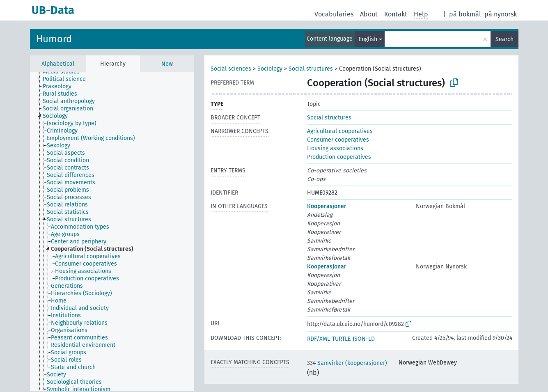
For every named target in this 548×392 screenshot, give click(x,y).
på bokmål (465, 14)
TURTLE (341, 339)
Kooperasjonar (327, 267)
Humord (54, 39)
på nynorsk (501, 14)
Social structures (311, 69)
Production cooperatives (339, 157)
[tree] (112, 232)
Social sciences (231, 69)
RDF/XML (319, 339)
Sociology (270, 69)
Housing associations (335, 148)
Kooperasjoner (327, 206)
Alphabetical (58, 64)
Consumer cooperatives (338, 140)
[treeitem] (68, 79)
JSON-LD (364, 339)
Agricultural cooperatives (340, 131)
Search (504, 39)
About (369, 14)
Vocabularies (334, 14)
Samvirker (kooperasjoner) (347, 363)
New (167, 64)
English (368, 39)
